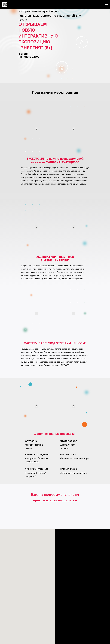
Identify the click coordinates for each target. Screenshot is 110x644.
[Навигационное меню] (106, 5)
